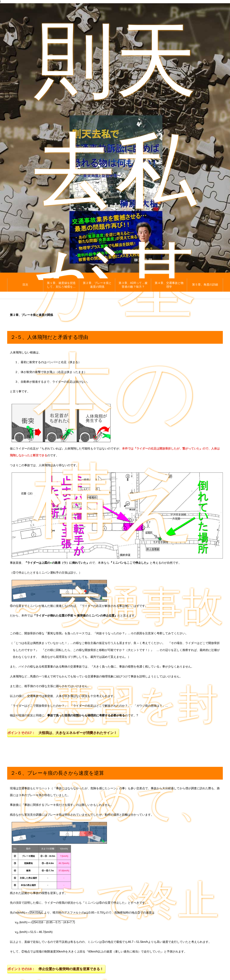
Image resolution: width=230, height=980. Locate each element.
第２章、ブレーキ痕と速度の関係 (97, 285)
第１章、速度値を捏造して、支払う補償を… (61, 285)
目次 (25, 285)
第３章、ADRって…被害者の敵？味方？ (133, 285)
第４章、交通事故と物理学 (169, 285)
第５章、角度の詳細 (205, 285)
